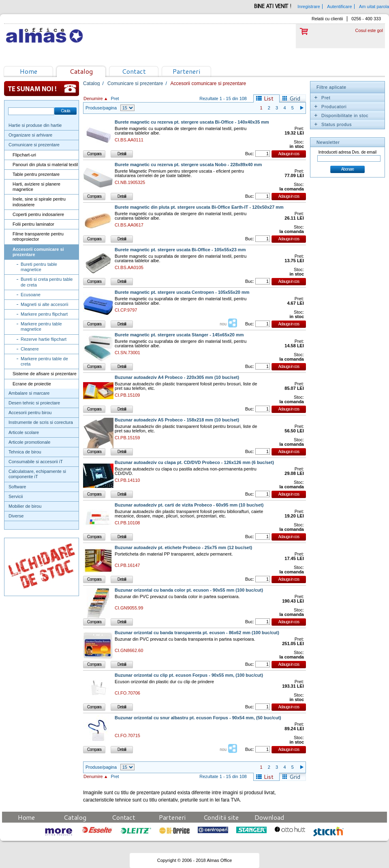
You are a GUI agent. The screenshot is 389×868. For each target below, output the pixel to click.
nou (223, 324)
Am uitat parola (374, 6)
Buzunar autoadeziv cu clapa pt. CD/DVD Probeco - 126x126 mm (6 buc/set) (194, 463)
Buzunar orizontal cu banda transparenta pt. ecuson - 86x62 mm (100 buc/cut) (197, 633)
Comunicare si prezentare (34, 145)
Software (17, 487)
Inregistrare (309, 6)
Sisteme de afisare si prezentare (45, 374)
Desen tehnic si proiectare (34, 403)
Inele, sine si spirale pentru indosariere (39, 202)
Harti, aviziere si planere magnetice (36, 187)
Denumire (93, 98)
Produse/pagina (101, 108)
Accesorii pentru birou (30, 413)
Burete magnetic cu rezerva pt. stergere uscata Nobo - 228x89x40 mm (188, 165)
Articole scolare (24, 432)
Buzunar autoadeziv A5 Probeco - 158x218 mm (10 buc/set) (177, 420)
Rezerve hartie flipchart (44, 339)
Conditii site (221, 817)
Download (269, 817)
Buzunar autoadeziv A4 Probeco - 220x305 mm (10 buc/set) (177, 377)
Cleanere (30, 349)
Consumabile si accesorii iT (36, 462)
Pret (115, 98)
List (269, 98)
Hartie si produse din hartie (35, 125)
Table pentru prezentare (36, 174)
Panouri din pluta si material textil (45, 165)
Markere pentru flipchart (44, 314)
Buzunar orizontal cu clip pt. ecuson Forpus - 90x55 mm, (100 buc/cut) (189, 675)
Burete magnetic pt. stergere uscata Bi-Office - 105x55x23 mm (180, 250)
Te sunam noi (42, 89)
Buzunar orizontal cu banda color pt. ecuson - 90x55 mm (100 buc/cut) (189, 590)
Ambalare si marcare (29, 393)
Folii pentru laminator (33, 224)
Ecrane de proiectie (32, 384)
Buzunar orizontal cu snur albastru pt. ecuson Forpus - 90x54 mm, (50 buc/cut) (198, 718)
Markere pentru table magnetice (41, 326)
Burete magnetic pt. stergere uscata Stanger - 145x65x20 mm (179, 335)
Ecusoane (31, 295)
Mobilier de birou (25, 506)
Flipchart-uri (24, 155)
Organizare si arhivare (30, 135)
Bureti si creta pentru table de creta (47, 282)
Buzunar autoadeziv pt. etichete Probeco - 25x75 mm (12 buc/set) (183, 548)
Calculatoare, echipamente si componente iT (37, 474)
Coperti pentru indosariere (38, 214)
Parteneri (186, 71)
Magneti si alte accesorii (44, 304)
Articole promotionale (29, 442)
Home (29, 71)
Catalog (81, 71)
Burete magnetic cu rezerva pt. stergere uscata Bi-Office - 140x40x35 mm (192, 122)
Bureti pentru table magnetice (39, 267)
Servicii (16, 496)
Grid (295, 98)
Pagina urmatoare (301, 108)
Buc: (250, 154)
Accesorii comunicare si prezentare (38, 252)
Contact (134, 71)
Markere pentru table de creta (44, 361)
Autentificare (339, 6)
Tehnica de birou (25, 452)
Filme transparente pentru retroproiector (38, 236)
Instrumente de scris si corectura (41, 422)
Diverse (16, 516)
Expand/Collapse (316, 98)
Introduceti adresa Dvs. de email (347, 152)
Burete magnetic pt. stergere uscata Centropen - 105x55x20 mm (182, 292)
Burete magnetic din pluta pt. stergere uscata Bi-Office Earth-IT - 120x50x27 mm (199, 207)
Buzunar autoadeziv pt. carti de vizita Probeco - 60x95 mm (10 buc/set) (189, 505)
